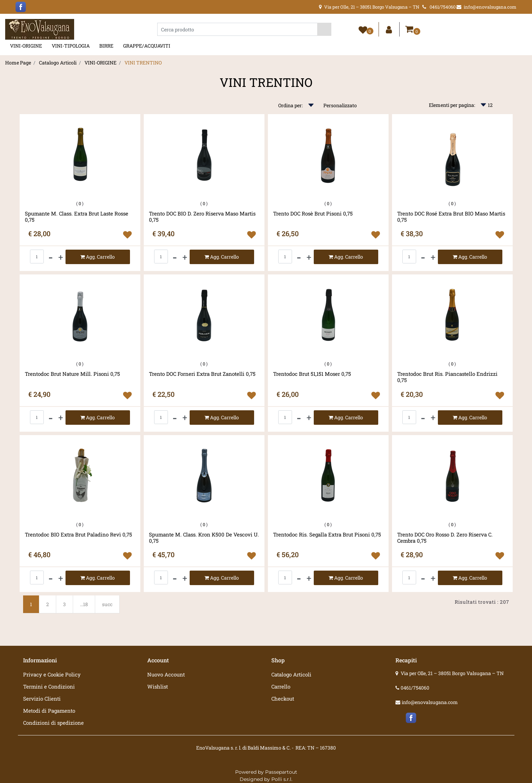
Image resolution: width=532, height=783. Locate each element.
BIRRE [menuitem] (106, 46)
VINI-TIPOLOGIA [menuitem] (71, 46)
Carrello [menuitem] (281, 686)
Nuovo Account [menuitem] (166, 674)
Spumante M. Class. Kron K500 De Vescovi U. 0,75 (204, 538)
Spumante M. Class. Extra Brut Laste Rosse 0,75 (77, 217)
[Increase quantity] (61, 257)
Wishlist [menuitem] (158, 686)
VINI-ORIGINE (101, 63)
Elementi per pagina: (452, 105)
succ (107, 604)
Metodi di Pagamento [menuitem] (49, 711)
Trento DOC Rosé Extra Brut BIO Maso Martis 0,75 (451, 217)
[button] (324, 29)
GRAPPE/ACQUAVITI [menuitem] (147, 46)
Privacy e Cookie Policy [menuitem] (52, 674)
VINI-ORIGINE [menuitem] (26, 46)
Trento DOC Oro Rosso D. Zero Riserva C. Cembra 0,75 (445, 538)
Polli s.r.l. (282, 779)
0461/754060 (415, 688)
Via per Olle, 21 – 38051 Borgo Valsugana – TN (452, 673)
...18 (84, 604)
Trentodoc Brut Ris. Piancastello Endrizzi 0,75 (447, 377)
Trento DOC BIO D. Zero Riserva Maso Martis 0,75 (202, 217)
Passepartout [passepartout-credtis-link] (281, 772)
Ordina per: (290, 105)
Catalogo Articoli (58, 63)
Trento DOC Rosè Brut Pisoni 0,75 (313, 214)
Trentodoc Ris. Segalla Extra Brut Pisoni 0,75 (327, 535)
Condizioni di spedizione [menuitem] (53, 723)
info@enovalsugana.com (430, 702)
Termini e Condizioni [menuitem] (49, 686)
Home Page (18, 63)
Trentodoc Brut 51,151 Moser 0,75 (312, 374)
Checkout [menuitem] (283, 699)
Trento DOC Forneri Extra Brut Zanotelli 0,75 (202, 374)
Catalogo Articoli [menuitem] (291, 674)
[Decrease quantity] (51, 257)
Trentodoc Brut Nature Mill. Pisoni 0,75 (72, 374)
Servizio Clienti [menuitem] (42, 699)
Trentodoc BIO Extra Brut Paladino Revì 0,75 (78, 535)
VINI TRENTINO (143, 63)
